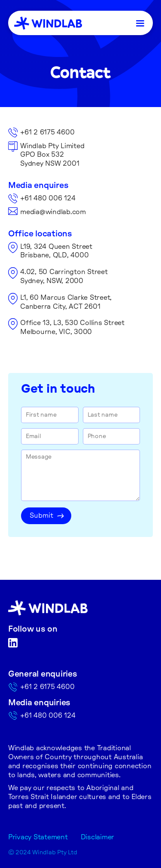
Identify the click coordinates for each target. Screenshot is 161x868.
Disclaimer (98, 837)
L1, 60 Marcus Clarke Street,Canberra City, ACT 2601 (66, 302)
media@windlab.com (53, 212)
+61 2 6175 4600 (47, 132)
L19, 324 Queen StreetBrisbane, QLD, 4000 (56, 251)
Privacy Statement (38, 837)
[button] (140, 23)
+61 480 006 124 (48, 198)
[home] (48, 23)
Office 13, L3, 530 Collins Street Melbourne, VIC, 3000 (72, 327)
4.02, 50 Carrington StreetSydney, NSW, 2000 (64, 276)
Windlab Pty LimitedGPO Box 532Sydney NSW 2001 (52, 155)
